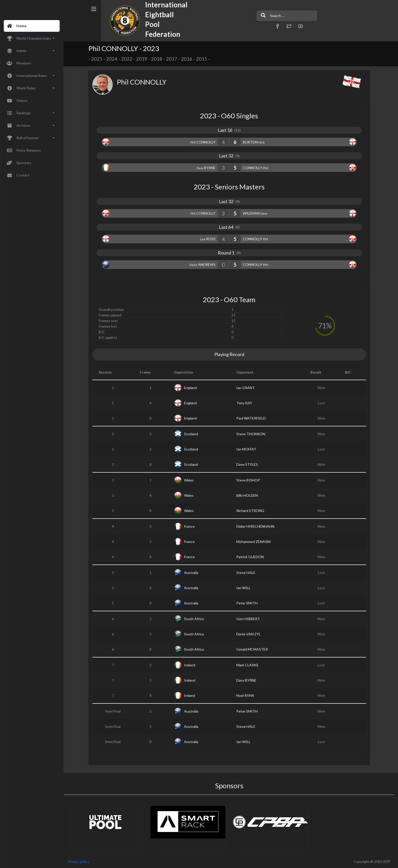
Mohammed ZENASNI (255, 542)
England (192, 388)
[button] (259, 26)
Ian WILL (245, 588)
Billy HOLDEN (249, 495)
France (191, 526)
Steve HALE (247, 573)
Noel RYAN (247, 695)
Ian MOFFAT (248, 449)
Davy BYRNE (248, 680)
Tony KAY (246, 403)
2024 (113, 59)
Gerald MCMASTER (254, 649)
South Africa (196, 619)
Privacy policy (82, 862)
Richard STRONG (252, 511)
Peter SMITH (248, 603)
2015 (203, 59)
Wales (191, 480)
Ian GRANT (247, 388)
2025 (98, 59)
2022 (128, 59)
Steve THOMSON (252, 434)
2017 (173, 59)
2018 (158, 59)
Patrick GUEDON (252, 557)
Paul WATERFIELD (253, 418)
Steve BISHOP (250, 480)
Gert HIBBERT (250, 619)
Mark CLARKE (249, 665)
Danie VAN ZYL (250, 634)
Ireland (191, 665)
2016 (188, 59)
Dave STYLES (249, 464)
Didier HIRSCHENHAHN (257, 526)
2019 (143, 59)
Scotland (193, 434)
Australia (193, 573)
